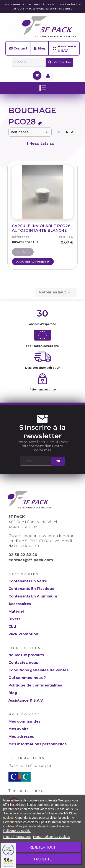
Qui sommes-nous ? (27, 678)
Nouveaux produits (26, 655)
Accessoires (20, 604)
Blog (40, 48)
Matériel (16, 611)
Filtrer (66, 132)
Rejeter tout (42, 847)
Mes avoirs (18, 729)
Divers (14, 619)
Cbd (12, 627)
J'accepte (43, 859)
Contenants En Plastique (31, 589)
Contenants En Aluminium (33, 596)
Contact (18, 48)
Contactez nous (23, 663)
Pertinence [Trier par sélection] (30, 132)
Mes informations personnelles (38, 744)
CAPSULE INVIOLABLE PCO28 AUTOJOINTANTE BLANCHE (41, 228)
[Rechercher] (29, 62)
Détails (23, 252)
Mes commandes (25, 721)
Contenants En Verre (28, 581)
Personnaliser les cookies (52, 837)
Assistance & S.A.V (26, 700)
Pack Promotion (23, 634)
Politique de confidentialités (35, 685)
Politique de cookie (17, 831)
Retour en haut (56, 293)
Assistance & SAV (64, 48)
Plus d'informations (17, 837)
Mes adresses (21, 737)
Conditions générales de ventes (38, 670)
